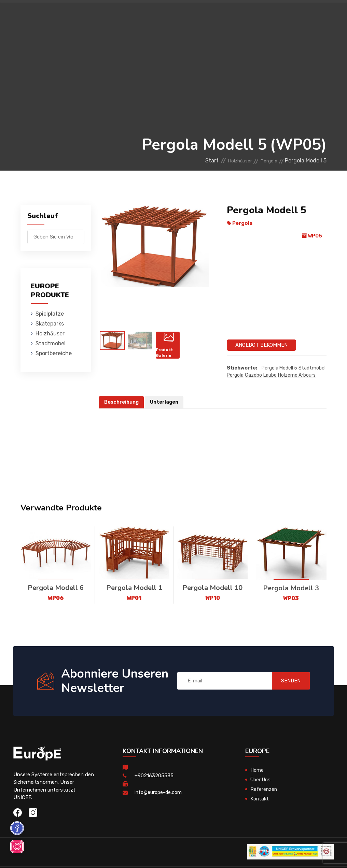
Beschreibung (122, 402)
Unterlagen (166, 402)
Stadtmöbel (312, 368)
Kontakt (260, 799)
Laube (270, 375)
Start (197, 161)
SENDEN (286, 681)
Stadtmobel (234, 15)
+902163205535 (154, 776)
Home (257, 770)
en (306, 37)
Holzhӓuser (195, 15)
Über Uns (261, 780)
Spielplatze (119, 15)
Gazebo (253, 375)
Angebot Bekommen (261, 345)
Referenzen (264, 789)
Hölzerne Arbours (297, 375)
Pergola (267, 161)
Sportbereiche (230, 46)
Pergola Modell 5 (279, 368)
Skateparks (157, 15)
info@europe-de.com (159, 792)
